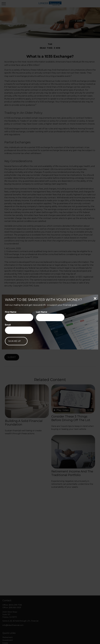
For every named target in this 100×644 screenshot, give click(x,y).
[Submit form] (16, 341)
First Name (11, 312)
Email (8, 325)
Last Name (42, 312)
